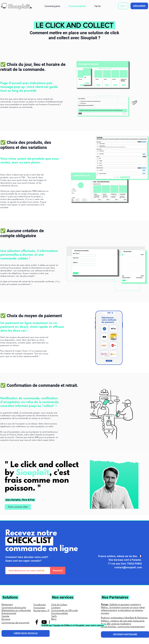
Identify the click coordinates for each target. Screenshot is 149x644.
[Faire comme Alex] (18, 507)
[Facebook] (37, 622)
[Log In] (123, 6)
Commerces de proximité (15, 623)
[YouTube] (44, 622)
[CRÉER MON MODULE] (26, 633)
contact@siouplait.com (128, 568)
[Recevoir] (58, 571)
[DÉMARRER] (139, 6)
